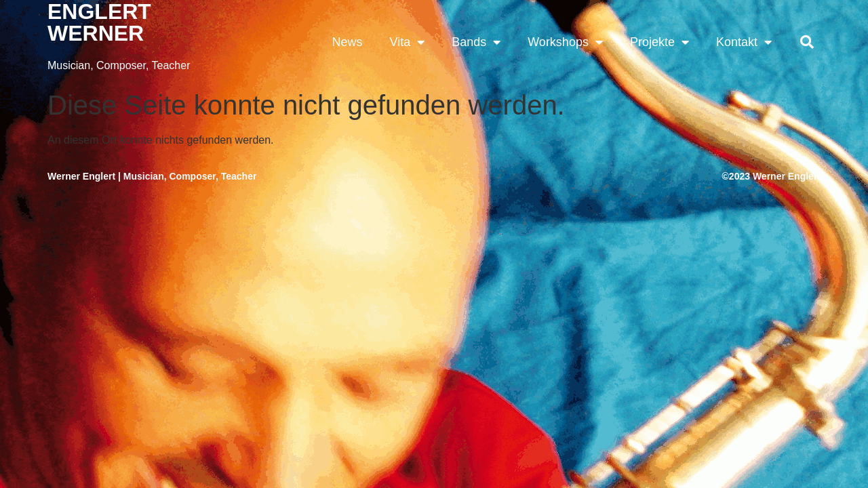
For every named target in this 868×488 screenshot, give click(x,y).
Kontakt (744, 42)
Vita (407, 42)
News (347, 42)
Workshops (565, 42)
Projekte (659, 42)
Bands (476, 42)
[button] (807, 42)
